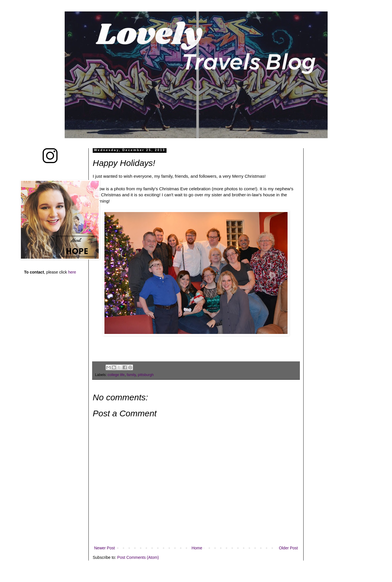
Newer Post (104, 548)
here (72, 272)
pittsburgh (146, 375)
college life (116, 375)
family (131, 375)
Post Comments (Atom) (138, 557)
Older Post (288, 548)
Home (197, 548)
